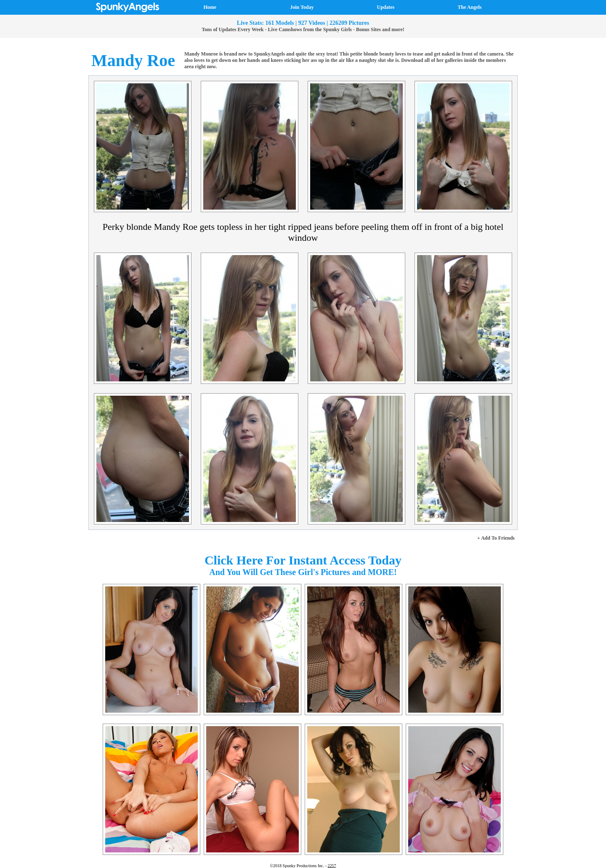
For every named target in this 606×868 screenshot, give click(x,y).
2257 (332, 866)
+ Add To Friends (496, 538)
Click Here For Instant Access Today (303, 560)
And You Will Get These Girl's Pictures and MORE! (303, 572)
